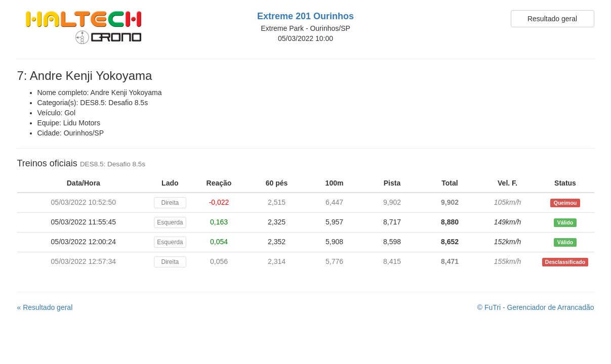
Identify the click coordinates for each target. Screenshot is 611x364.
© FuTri (536, 307)
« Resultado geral (45, 307)
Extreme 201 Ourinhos (305, 16)
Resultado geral (552, 19)
